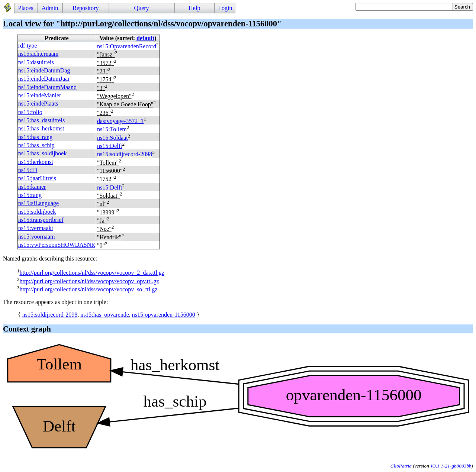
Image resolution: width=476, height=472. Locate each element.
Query (142, 8)
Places (26, 8)
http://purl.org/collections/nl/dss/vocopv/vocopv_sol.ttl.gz (88, 289)
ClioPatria (401, 466)
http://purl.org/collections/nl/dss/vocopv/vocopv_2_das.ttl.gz (92, 273)
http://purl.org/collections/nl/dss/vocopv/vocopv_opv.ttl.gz (89, 281)
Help (194, 8)
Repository (86, 8)
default (145, 38)
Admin (50, 8)
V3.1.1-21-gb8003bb (451, 466)
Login (225, 8)
